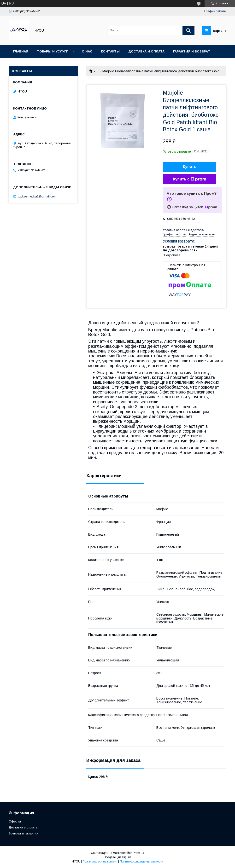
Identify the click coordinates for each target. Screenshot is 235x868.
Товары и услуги (53, 51)
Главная (21, 51)
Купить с (190, 179)
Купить (190, 167)
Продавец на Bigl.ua (117, 857)
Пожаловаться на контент (100, 862)
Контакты (110, 51)
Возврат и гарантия (23, 833)
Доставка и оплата (146, 51)
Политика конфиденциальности (141, 862)
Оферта (15, 821)
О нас (87, 51)
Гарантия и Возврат (192, 51)
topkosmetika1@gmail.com (37, 196)
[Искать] (188, 30)
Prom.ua (138, 853)
